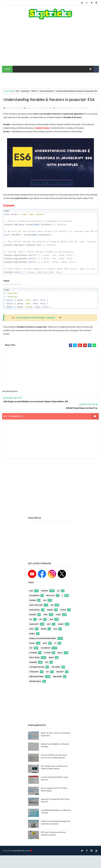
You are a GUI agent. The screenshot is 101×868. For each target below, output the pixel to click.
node (45, 650)
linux (32, 635)
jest (49, 630)
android (45, 597)
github (63, 616)
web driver (57, 683)
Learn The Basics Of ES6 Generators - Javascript (35, 324)
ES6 (17, 91)
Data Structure (36, 611)
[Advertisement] (50, 44)
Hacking (33, 621)
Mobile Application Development (43, 645)
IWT (41, 626)
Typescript (34, 678)
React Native (34, 664)
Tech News (56, 673)
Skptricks (9, 91)
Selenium (33, 669)
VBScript (60, 678)
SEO (47, 669)
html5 (58, 621)
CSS (45, 607)
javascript (25, 91)
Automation (34, 602)
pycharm (33, 659)
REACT (34, 91)
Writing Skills (35, 688)
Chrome (33, 607)
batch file (51, 602)
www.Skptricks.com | (21, 857)
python (47, 659)
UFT (48, 678)
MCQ (55, 635)
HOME (7, 69)
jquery (61, 630)
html (45, 621)
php (31, 654)
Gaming (50, 616)
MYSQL (32, 650)
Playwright (46, 654)
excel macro (35, 616)
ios (31, 626)
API (58, 597)
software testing (37, 673)
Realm (51, 664)
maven (44, 635)
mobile (32, 640)
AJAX (31, 597)
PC (55, 650)
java (51, 626)
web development (46, 91)
